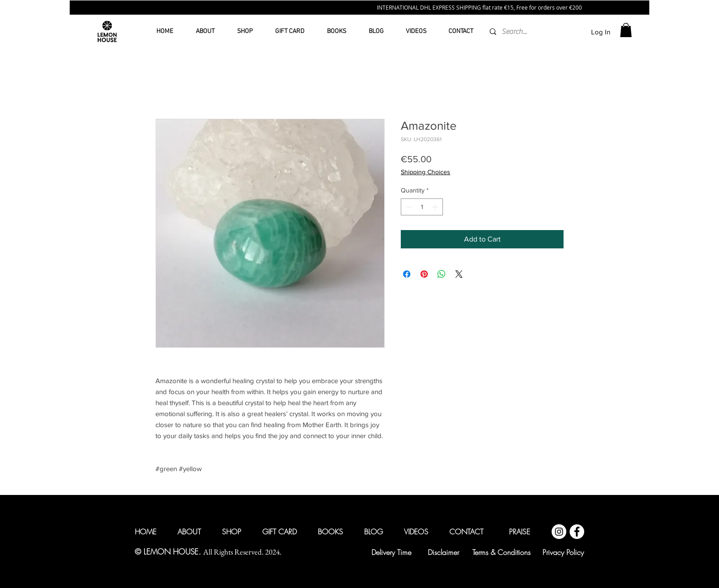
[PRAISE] (520, 532)
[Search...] (515, 32)
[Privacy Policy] (563, 552)
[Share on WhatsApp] (442, 274)
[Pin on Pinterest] (424, 274)
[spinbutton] (422, 207)
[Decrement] (408, 207)
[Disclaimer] (443, 552)
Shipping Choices (426, 172)
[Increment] (436, 207)
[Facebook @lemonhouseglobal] (577, 532)
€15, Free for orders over (536, 7)
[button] (626, 30)
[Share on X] (459, 274)
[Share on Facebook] (407, 274)
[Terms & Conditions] (501, 552)
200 (577, 7)
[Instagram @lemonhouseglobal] (559, 532)
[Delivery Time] (391, 552)
